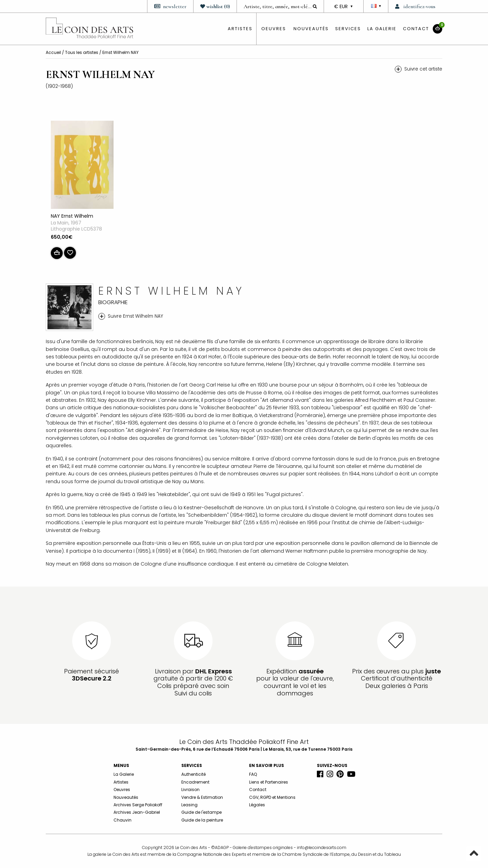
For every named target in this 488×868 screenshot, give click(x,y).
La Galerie (382, 29)
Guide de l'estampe (201, 812)
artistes (240, 29)
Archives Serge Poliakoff (138, 805)
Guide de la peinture (202, 820)
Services (348, 29)
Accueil (54, 52)
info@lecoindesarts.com (322, 847)
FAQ (253, 774)
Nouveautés (311, 29)
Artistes (121, 782)
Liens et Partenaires (269, 782)
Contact (416, 29)
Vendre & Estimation (202, 797)
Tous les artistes (82, 52)
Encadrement (195, 782)
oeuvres (274, 29)
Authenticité (194, 774)
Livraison (190, 790)
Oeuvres (122, 790)
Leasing (189, 805)
